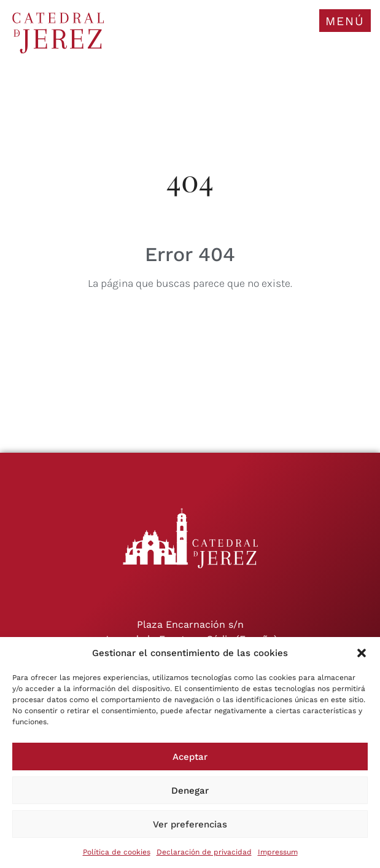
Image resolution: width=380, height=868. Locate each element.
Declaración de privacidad (204, 852)
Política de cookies (117, 852)
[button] (362, 653)
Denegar (190, 791)
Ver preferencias (190, 824)
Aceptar (190, 757)
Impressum (278, 852)
